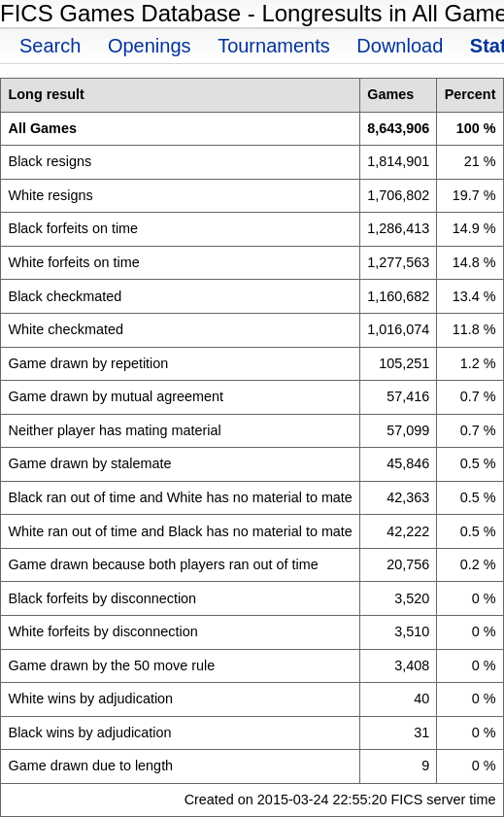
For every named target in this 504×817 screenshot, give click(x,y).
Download (400, 46)
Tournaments (274, 46)
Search (50, 46)
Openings (150, 46)
